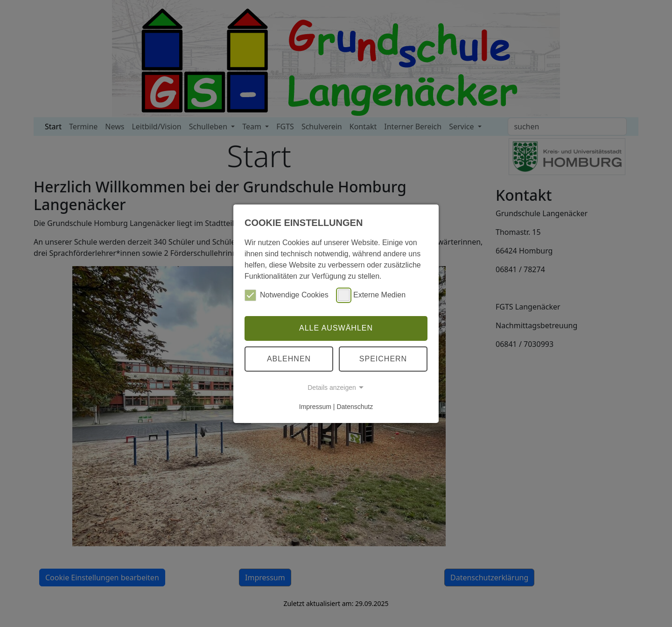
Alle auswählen (336, 328)
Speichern (383, 359)
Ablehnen (289, 359)
